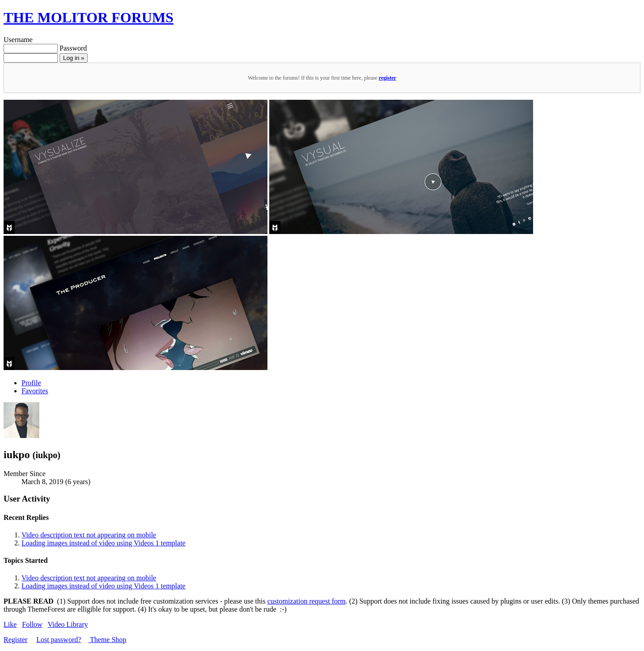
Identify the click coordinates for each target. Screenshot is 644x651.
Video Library (68, 624)
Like (10, 624)
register (388, 78)
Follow (32, 624)
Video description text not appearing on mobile (89, 535)
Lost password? (59, 640)
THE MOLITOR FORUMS (89, 17)
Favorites (35, 391)
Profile (31, 383)
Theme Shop (107, 640)
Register (15, 640)
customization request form (307, 601)
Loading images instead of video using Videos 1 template (104, 543)
